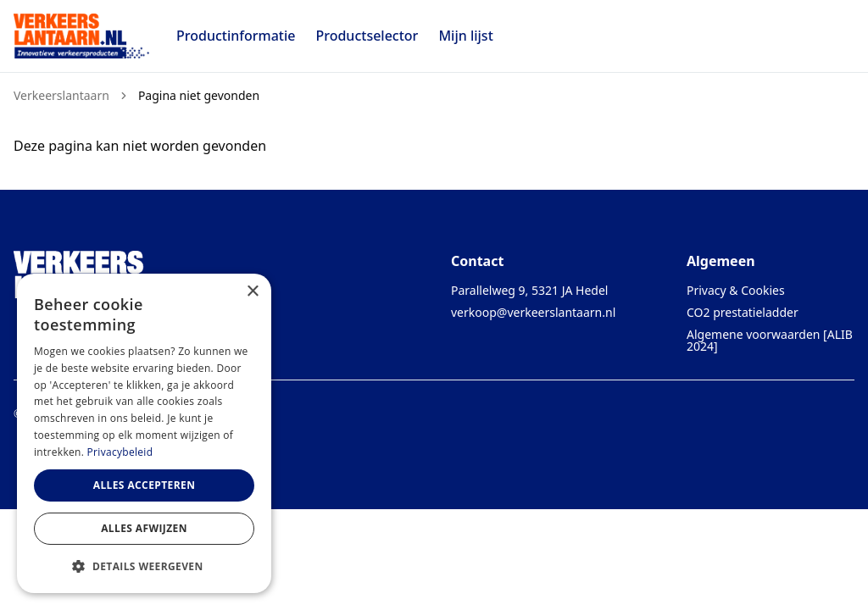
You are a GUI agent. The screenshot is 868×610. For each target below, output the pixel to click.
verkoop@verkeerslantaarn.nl (533, 312)
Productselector (367, 36)
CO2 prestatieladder (743, 312)
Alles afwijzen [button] (144, 528)
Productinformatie (236, 36)
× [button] (252, 292)
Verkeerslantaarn (61, 96)
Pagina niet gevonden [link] (199, 96)
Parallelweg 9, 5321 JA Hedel (529, 290)
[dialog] (144, 433)
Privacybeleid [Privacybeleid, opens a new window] (120, 452)
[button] (144, 566)
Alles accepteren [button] (145, 485)
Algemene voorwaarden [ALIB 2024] (770, 340)
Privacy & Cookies (736, 290)
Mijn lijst (465, 36)
